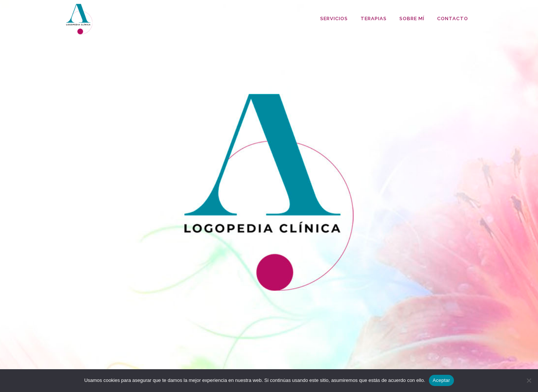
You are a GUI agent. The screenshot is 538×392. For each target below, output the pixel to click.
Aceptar (441, 380)
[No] (529, 380)
